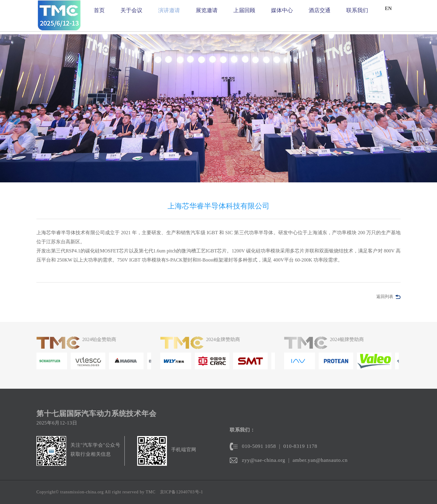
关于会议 (131, 10)
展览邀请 (207, 10)
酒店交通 (320, 10)
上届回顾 (244, 10)
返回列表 (385, 297)
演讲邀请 (169, 10)
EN (388, 8)
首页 (99, 10)
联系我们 (357, 10)
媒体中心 (282, 10)
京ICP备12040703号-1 (182, 492)
